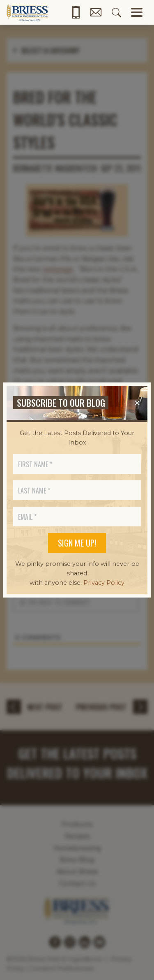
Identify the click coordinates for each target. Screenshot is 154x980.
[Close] (137, 403)
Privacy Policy (104, 583)
